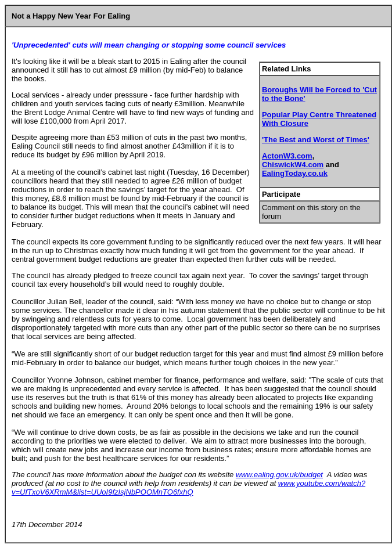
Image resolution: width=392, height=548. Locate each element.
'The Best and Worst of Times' (316, 140)
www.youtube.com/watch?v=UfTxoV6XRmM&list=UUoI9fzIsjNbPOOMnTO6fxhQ (188, 488)
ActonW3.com (287, 156)
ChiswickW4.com (293, 165)
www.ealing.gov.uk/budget (279, 475)
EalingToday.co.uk (295, 173)
